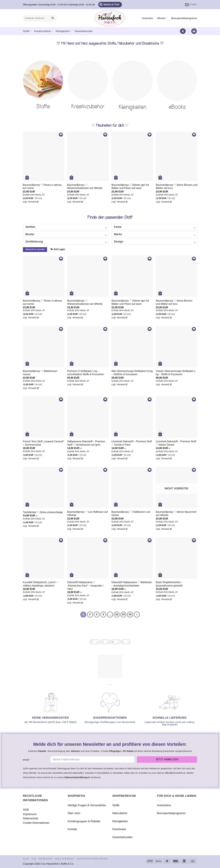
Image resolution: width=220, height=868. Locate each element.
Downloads (119, 829)
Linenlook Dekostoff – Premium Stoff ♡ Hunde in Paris (132, 443)
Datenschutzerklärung (92, 859)
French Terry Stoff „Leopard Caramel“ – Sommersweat (44, 443)
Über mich (74, 813)
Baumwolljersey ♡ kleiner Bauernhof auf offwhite (176, 513)
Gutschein (147, 18)
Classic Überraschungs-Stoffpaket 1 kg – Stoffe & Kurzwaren (176, 373)
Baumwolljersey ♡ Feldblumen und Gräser (131, 513)
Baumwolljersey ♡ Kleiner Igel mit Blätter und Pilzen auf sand (130, 186)
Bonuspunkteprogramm (184, 18)
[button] (110, 5)
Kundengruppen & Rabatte (84, 821)
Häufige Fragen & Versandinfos (87, 805)
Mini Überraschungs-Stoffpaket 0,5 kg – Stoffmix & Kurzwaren (132, 373)
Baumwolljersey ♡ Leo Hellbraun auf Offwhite (87, 513)
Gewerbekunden (83, 31)
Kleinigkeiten (64, 31)
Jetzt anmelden (167, 759)
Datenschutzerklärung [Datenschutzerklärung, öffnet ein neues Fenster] (77, 778)
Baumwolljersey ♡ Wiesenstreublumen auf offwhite (85, 186)
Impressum (30, 814)
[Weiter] (137, 615)
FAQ (34, 859)
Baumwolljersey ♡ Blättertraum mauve (40, 373)
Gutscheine (164, 805)
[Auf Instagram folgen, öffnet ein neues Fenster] (105, 642)
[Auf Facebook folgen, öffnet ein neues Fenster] (94, 642)
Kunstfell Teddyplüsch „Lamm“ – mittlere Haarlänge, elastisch (41, 584)
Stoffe (27, 31)
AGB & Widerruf (65, 859)
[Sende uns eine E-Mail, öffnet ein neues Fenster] (115, 642)
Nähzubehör (120, 813)
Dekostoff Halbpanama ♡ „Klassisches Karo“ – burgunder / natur (85, 585)
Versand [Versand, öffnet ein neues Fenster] (33, 202)
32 (117, 614)
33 (124, 614)
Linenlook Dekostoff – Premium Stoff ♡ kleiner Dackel (176, 443)
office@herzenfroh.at (175, 773)
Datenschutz (31, 819)
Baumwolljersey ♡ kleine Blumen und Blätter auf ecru (177, 186)
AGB (26, 810)
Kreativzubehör (43, 31)
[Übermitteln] (53, 18)
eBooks (162, 18)
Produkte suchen (35, 250)
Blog (26, 859)
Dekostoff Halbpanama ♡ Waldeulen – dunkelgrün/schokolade (132, 584)
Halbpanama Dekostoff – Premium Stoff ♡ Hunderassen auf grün (86, 443)
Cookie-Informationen (36, 823)
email (26, 760)
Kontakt (72, 829)
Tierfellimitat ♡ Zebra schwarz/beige (43, 512)
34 (130, 614)
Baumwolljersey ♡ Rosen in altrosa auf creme (42, 186)
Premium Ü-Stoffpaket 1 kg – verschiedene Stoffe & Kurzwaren (86, 373)
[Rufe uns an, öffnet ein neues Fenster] (126, 642)
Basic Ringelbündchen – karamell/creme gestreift (169, 584)
